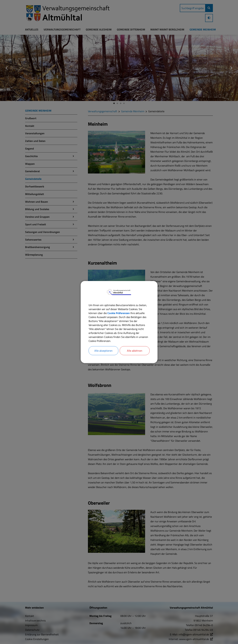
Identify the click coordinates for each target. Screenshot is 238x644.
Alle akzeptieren (103, 351)
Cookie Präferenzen (119, 313)
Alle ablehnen (135, 351)
